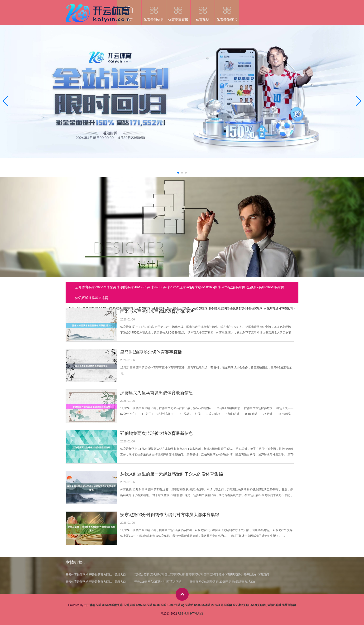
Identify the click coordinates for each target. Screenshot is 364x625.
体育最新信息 (154, 11)
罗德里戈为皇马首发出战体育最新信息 (157, 393)
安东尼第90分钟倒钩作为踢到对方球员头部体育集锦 (170, 515)
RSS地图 (184, 614)
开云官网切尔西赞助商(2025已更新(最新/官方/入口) (222, 582)
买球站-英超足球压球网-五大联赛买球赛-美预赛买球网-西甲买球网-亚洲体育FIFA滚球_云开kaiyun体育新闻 (202, 575)
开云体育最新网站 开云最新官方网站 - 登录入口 (96, 575)
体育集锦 (203, 11)
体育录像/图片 (227, 11)
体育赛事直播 (178, 11)
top (182, 594)
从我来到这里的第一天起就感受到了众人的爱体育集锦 (172, 474)
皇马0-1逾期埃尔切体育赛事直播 (151, 352)
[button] (358, 101)
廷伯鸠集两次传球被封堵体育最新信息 (157, 433)
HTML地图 (197, 614)
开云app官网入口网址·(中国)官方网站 (158, 582)
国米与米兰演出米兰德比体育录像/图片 (157, 311)
